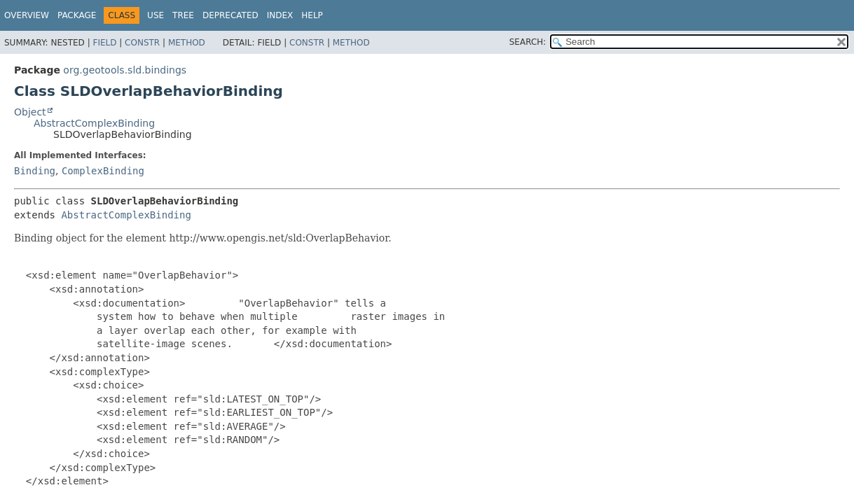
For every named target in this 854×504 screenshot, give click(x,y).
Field (104, 43)
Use (156, 15)
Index (280, 15)
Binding (35, 171)
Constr (142, 43)
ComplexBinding (103, 171)
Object (30, 112)
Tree (183, 15)
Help (312, 15)
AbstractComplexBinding (94, 123)
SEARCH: (528, 42)
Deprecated (230, 15)
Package (77, 15)
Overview (27, 15)
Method (187, 43)
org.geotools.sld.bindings (125, 70)
